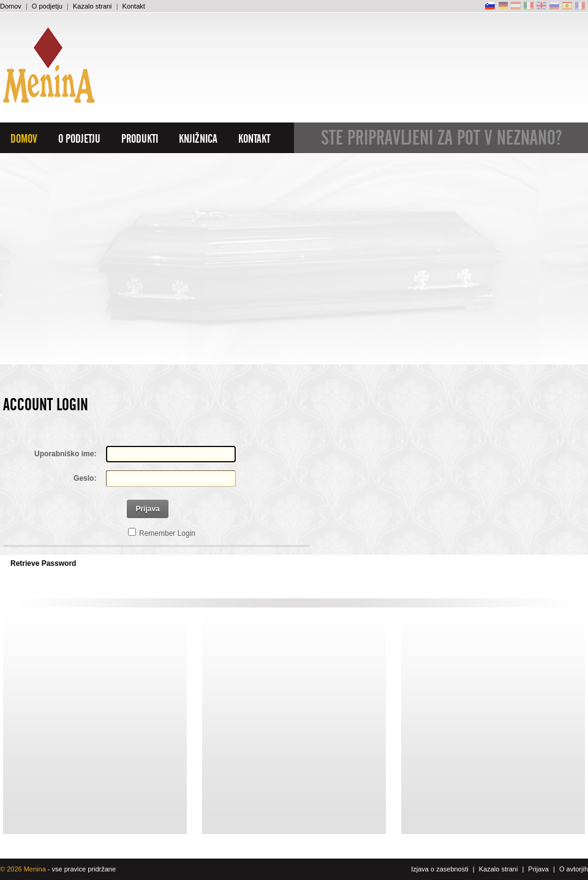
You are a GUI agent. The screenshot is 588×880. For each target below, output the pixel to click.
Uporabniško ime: (65, 454)
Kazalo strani (92, 6)
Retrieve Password (43, 563)
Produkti (140, 139)
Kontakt (134, 6)
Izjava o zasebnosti (440, 869)
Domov (11, 6)
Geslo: (85, 478)
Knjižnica (198, 139)
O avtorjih (574, 869)
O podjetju (47, 6)
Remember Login (167, 533)
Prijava (147, 509)
